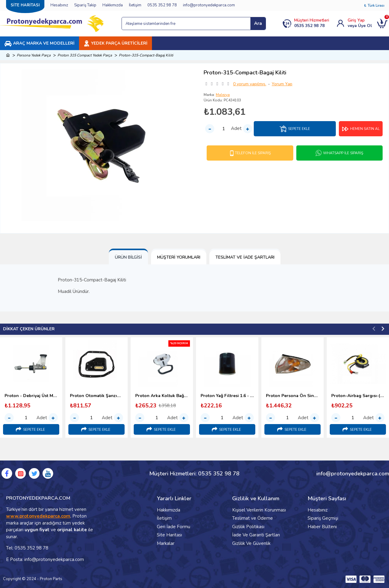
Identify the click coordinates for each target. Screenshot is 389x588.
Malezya (223, 95)
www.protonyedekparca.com (38, 516)
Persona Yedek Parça (34, 55)
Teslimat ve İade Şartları (245, 257)
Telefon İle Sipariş (253, 153)
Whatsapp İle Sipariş (343, 153)
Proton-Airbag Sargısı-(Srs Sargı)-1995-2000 (358, 396)
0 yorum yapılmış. (250, 84)
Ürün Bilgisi (128, 257)
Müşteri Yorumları (179, 257)
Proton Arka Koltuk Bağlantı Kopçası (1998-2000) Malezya (162, 396)
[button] (374, 328)
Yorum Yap (282, 84)
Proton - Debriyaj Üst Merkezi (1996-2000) (31, 396)
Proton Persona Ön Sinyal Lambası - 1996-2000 (293, 396)
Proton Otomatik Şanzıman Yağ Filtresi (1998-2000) (96, 396)
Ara (258, 23)
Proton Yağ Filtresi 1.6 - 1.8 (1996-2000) (227, 396)
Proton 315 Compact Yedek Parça (85, 55)
